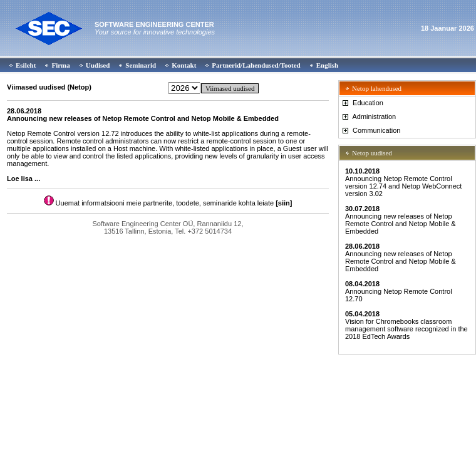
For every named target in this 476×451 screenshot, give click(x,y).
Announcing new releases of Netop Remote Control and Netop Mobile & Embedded (401, 220)
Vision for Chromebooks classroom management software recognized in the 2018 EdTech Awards (406, 325)
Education (362, 103)
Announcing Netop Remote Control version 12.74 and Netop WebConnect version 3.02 (403, 182)
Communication (370, 130)
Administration (368, 117)
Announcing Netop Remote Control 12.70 (399, 291)
